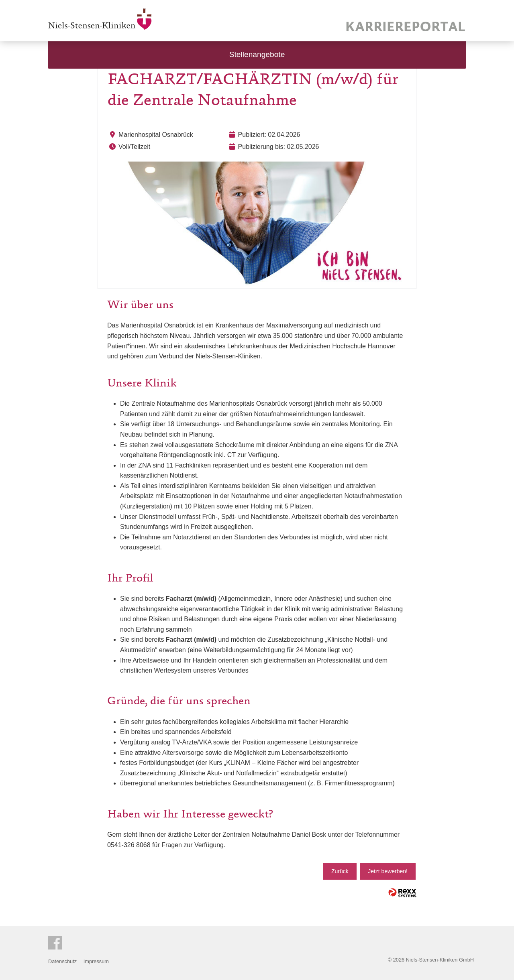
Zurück (340, 871)
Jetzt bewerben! (388, 871)
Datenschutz (62, 961)
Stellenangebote (257, 54)
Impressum (96, 961)
